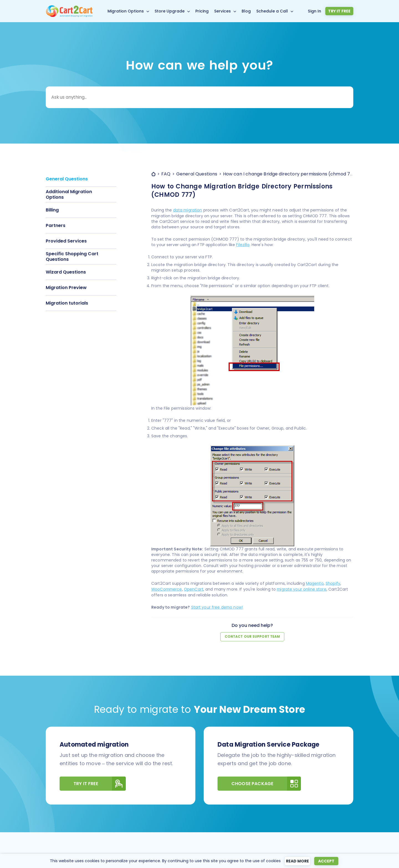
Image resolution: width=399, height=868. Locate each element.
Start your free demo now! (217, 606)
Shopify (333, 583)
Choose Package (266, 783)
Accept (328, 861)
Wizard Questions (66, 272)
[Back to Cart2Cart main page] (69, 8)
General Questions (67, 179)
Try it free (340, 11)
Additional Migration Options (69, 194)
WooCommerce (167, 589)
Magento (315, 583)
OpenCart (195, 589)
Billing (52, 210)
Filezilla (243, 244)
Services (224, 11)
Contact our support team (252, 636)
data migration (188, 210)
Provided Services (66, 241)
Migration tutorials (67, 303)
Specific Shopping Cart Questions (72, 256)
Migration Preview (66, 288)
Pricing (203, 11)
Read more (298, 861)
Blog (247, 11)
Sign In (316, 11)
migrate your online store (304, 589)
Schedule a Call (273, 11)
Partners (56, 225)
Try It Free (100, 783)
